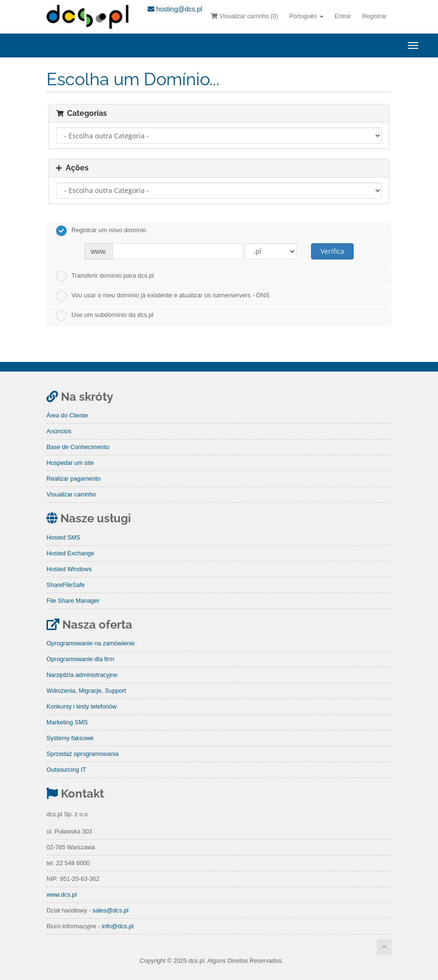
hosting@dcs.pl (175, 9)
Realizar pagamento (74, 479)
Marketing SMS (67, 722)
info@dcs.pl (117, 926)
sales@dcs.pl (110, 911)
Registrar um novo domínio (101, 231)
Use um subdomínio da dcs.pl (105, 315)
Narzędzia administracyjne (82, 675)
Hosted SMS (63, 538)
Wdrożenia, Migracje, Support (86, 691)
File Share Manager (73, 601)
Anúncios (59, 431)
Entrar (343, 16)
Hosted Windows (69, 569)
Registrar (375, 16)
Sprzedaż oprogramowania (83, 754)
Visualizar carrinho (71, 495)
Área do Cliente (67, 416)
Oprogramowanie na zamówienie (91, 643)
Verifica (332, 251)
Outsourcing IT (66, 770)
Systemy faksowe (70, 738)
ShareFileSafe (66, 585)
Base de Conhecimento (78, 447)
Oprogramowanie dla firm (80, 659)
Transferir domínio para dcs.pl (105, 276)
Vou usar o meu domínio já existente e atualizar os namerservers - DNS (163, 296)
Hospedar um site (70, 463)
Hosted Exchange (70, 553)
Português (306, 16)
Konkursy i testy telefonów (81, 707)
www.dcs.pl (62, 895)
